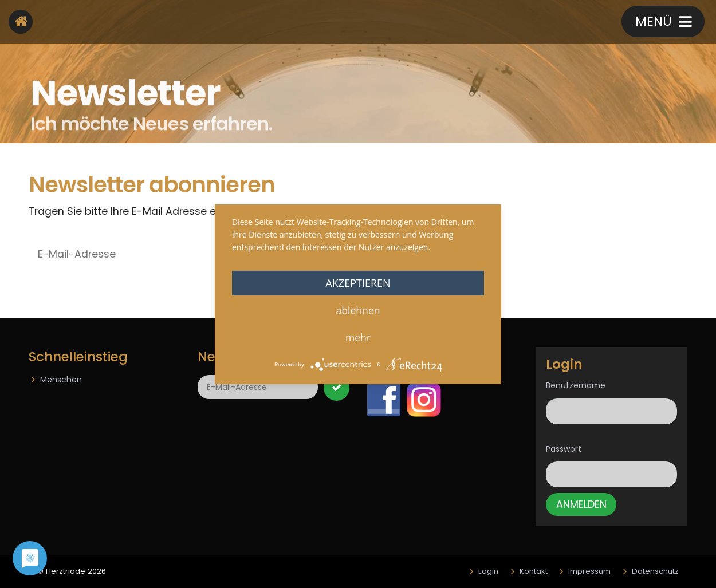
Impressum (589, 571)
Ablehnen (358, 310)
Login (488, 571)
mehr (358, 337)
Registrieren (485, 23)
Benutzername (576, 385)
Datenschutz (655, 571)
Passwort (564, 449)
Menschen (61, 380)
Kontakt (570, 23)
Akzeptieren (358, 282)
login (408, 23)
